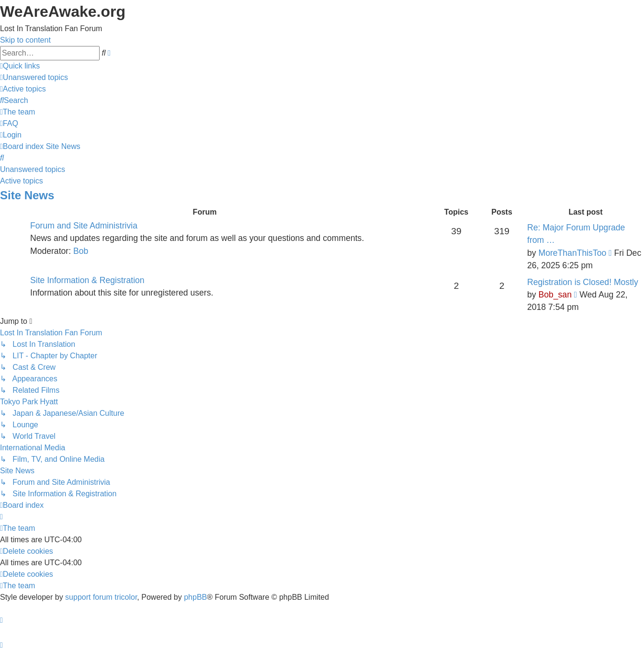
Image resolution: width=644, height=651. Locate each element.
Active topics (22, 181)
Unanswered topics (33, 169)
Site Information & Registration (87, 280)
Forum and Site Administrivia (84, 226)
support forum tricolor (101, 597)
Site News (27, 195)
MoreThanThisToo (572, 253)
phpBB (195, 597)
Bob (81, 251)
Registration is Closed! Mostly (583, 282)
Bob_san (555, 295)
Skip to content (25, 40)
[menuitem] (34, 77)
